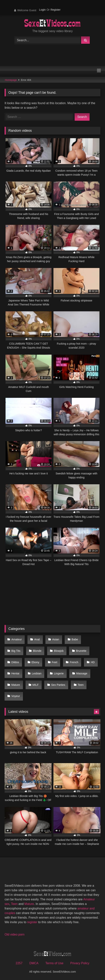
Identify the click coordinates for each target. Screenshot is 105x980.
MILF (36, 685)
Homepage (11, 80)
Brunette (81, 651)
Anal (37, 639)
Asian (56, 639)
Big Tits (16, 651)
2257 (19, 963)
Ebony (35, 662)
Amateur (17, 639)
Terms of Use (54, 963)
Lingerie (59, 673)
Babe (75, 639)
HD (93, 662)
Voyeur (16, 696)
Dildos (15, 662)
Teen (81, 685)
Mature (16, 685)
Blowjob (59, 651)
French (74, 662)
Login (42, 10)
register (32, 922)
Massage (82, 673)
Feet (55, 662)
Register (56, 10)
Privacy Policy (80, 963)
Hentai (15, 673)
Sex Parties (58, 685)
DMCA (34, 963)
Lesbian (37, 673)
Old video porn (15, 934)
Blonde (37, 651)
